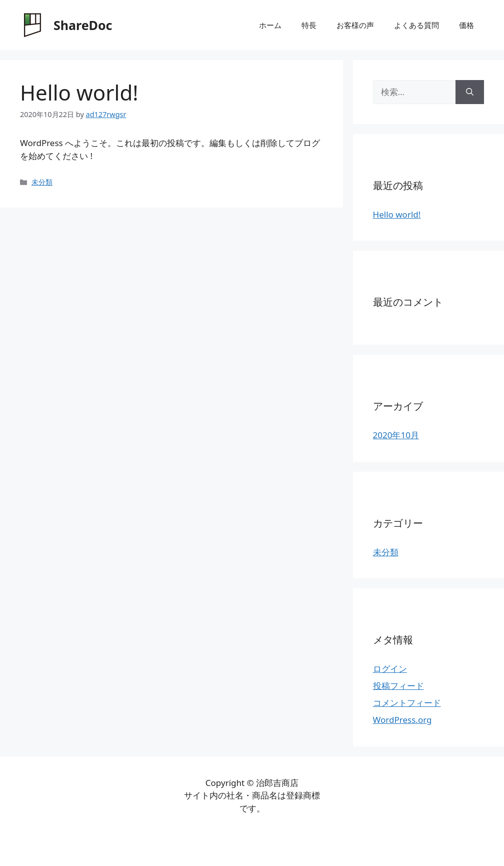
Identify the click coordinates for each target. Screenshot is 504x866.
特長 (309, 25)
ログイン (390, 669)
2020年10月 (396, 435)
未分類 (42, 182)
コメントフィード (407, 703)
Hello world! (397, 214)
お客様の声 (355, 25)
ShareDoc (83, 25)
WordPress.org (402, 720)
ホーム (270, 25)
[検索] (470, 92)
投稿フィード (398, 686)
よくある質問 (416, 25)
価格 (466, 25)
